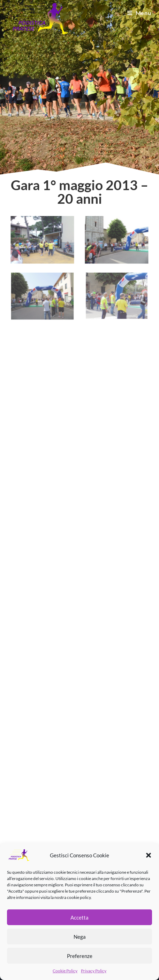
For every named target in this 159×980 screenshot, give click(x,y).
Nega (80, 937)
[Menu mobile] (139, 13)
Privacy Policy (94, 971)
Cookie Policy (65, 971)
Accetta (79, 917)
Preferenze (80, 956)
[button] (149, 855)
